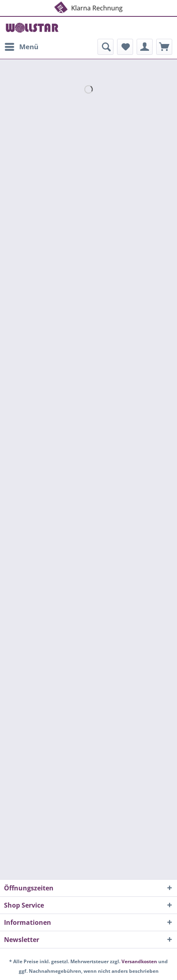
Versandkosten (139, 961)
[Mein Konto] (145, 47)
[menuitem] (21, 47)
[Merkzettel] (125, 47)
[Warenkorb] (164, 47)
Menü (22, 46)
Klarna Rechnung (88, 7)
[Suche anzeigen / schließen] (105, 47)
